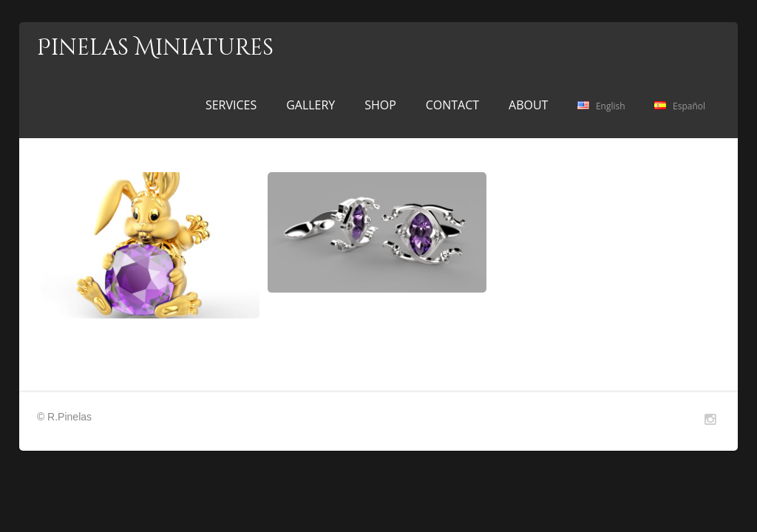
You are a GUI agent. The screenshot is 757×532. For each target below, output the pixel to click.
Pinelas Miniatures (155, 48)
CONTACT (452, 105)
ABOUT (528, 105)
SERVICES (231, 105)
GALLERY (310, 105)
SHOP (380, 105)
